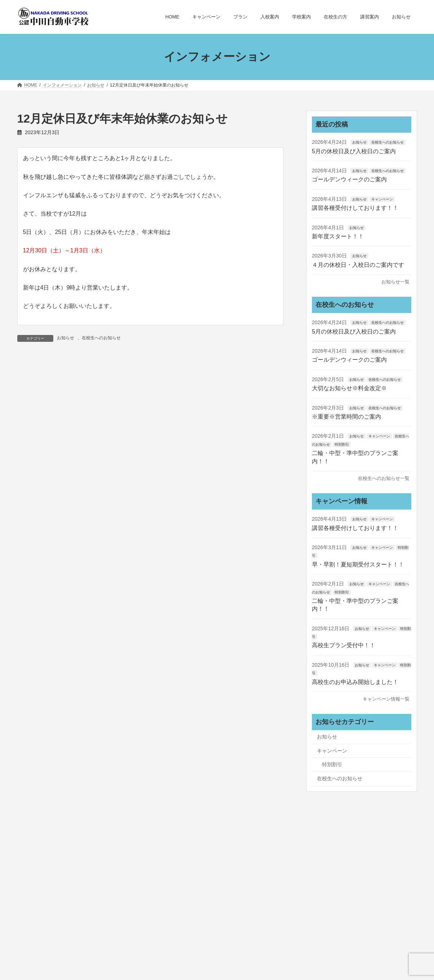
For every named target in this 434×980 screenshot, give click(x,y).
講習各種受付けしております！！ (355, 208)
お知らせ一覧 (395, 282)
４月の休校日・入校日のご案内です (358, 264)
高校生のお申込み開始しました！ (355, 682)
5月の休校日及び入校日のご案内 (354, 151)
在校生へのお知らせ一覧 (384, 478)
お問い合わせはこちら (58, 941)
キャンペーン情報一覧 (386, 699)
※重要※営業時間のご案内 (346, 417)
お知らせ (66, 338)
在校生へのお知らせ (101, 338)
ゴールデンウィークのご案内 (349, 179)
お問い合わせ (274, 892)
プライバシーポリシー (170, 892)
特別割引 (342, 444)
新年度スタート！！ (338, 236)
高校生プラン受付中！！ (344, 645)
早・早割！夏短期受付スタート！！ (358, 564)
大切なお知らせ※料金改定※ (349, 388)
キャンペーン (382, 199)
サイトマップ (227, 892)
